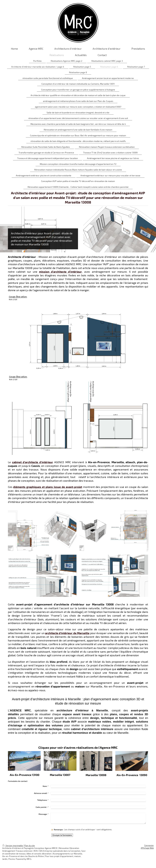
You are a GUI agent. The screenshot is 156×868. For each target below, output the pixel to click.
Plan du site (29, 846)
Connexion (149, 845)
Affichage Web (147, 848)
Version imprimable (13, 846)
